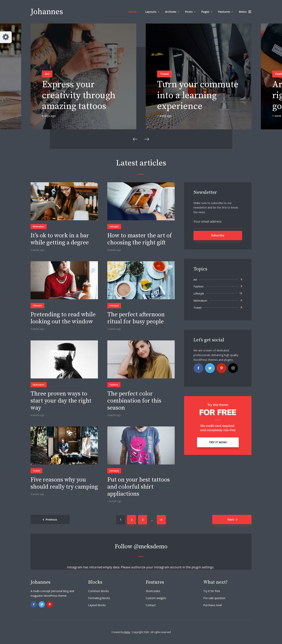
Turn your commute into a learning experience (198, 95)
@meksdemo (151, 547)
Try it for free (212, 591)
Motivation (39, 226)
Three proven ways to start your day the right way (61, 401)
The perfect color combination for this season (134, 401)
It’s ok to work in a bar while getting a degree (60, 239)
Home (132, 12)
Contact (151, 605)
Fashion (114, 385)
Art (47, 74)
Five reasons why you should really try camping (64, 483)
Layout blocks (97, 605)
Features (224, 12)
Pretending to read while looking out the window (63, 318)
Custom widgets (156, 598)
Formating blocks (99, 598)
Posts (189, 12)
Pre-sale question (214, 598)
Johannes (47, 12)
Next (231, 519)
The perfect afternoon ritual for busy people (136, 318)
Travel (164, 74)
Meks (127, 632)
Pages (205, 12)
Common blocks (99, 591)
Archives (171, 12)
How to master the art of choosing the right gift (140, 239)
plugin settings (203, 567)
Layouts (151, 12)
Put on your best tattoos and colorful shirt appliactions (139, 487)
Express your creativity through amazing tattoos (79, 95)
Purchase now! (213, 605)
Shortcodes (153, 591)
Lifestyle (114, 226)
